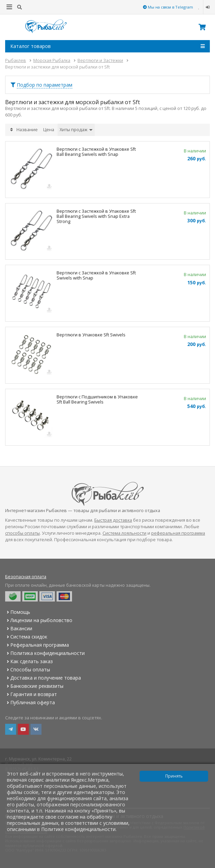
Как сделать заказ (29, 661)
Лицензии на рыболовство (39, 620)
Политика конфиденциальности (45, 653)
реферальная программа (178, 533)
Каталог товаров (107, 46)
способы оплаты (22, 533)
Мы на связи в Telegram (168, 7)
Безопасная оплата (26, 577)
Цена (49, 130)
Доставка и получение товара (43, 678)
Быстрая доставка (113, 520)
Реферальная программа (37, 645)
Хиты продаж (76, 130)
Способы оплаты (28, 669)
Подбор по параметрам (45, 85)
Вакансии (19, 628)
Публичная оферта (30, 702)
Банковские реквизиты (34, 686)
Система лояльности (124, 533)
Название (27, 130)
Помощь (18, 612)
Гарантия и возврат (31, 694)
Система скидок (26, 637)
